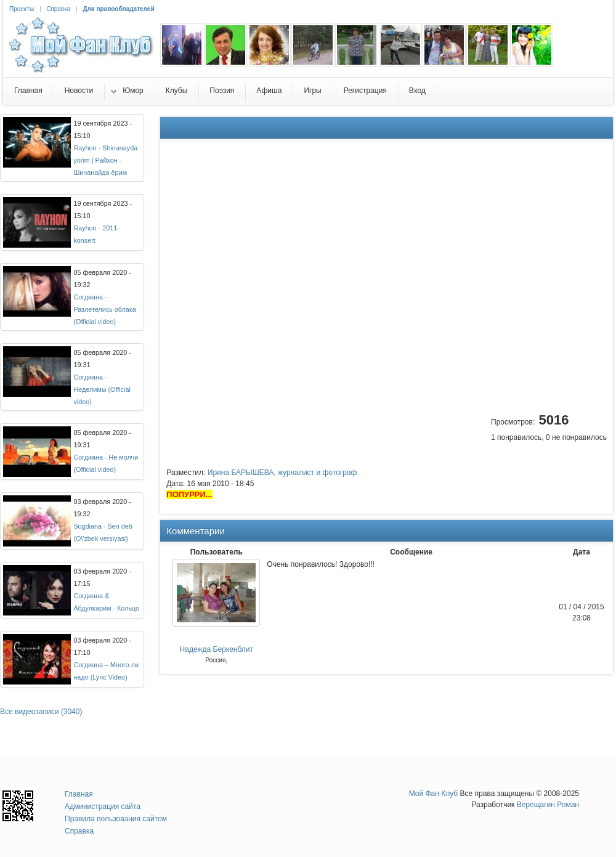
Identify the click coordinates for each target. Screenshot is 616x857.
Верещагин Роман (548, 805)
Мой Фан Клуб (434, 794)
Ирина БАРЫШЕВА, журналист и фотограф (282, 473)
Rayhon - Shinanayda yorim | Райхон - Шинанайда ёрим (105, 160)
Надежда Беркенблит (217, 649)
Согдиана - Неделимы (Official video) (102, 389)
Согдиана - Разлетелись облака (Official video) (104, 309)
